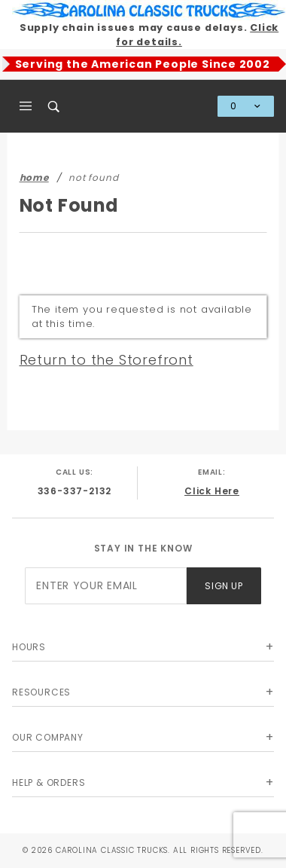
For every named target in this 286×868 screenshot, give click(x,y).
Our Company (48, 737)
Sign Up (224, 586)
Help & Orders (49, 782)
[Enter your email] (106, 586)
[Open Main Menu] (26, 106)
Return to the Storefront (106, 360)
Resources (41, 692)
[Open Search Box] (55, 106)
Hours (29, 647)
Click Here (212, 491)
